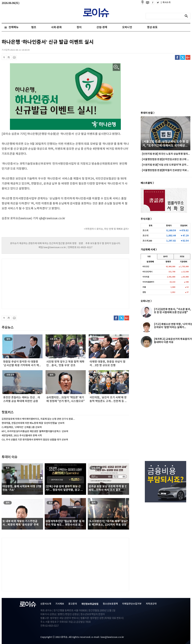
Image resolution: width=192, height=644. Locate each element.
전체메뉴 (14, 27)
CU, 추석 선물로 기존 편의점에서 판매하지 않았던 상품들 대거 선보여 (35, 440)
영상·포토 (152, 27)
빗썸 (149, 257)
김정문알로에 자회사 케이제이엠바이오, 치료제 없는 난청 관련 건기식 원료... (38, 419)
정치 (79, 27)
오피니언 (127, 27)
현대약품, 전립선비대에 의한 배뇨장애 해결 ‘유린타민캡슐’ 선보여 (33, 423)
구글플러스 (188, 57)
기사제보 (60, 604)
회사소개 (166, 2)
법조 (34, 27)
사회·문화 (56, 27)
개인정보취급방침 (90, 604)
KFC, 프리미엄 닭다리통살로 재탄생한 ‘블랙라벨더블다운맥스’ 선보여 (35, 431)
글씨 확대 (9, 57)
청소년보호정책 (110, 604)
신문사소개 (46, 604)
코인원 (182, 257)
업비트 (165, 257)
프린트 (14, 57)
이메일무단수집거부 (132, 604)
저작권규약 (151, 604)
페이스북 (177, 57)
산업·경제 (102, 27)
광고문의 (73, 604)
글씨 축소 (4, 57)
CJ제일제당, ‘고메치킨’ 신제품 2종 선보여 (22, 427)
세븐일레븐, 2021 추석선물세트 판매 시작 (22, 436)
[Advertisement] (35, 283)
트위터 (183, 57)
